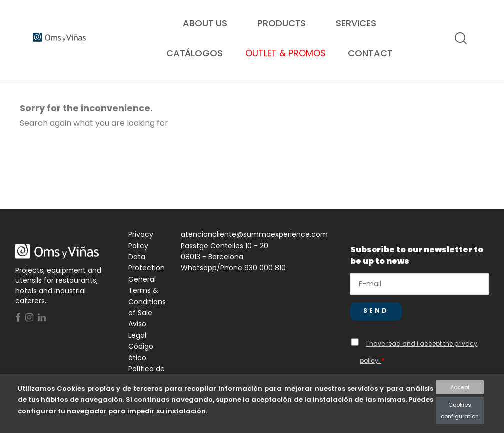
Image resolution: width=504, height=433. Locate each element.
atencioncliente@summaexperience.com (254, 244)
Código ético (141, 361)
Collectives (193, 89)
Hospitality (319, 89)
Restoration (65, 89)
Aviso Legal (137, 339)
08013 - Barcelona (212, 266)
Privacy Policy (141, 249)
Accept (460, 387)
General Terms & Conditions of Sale (147, 306)
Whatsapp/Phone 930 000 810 (233, 277)
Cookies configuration (460, 410)
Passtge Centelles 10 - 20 (224, 255)
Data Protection (146, 272)
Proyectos (442, 89)
